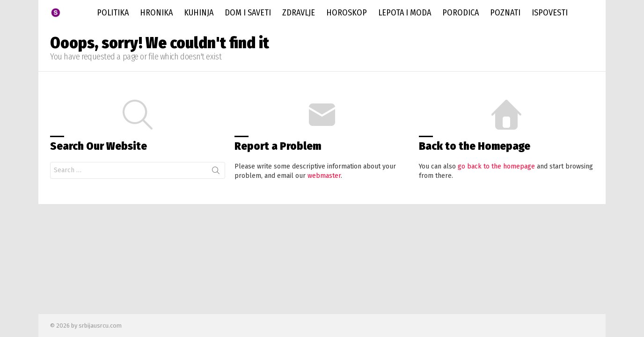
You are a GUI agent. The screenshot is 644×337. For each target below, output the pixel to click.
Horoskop (347, 13)
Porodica (461, 13)
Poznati (505, 13)
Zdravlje (299, 13)
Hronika (156, 13)
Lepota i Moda (405, 13)
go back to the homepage (496, 166)
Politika (113, 13)
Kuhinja (199, 13)
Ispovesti (550, 13)
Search (216, 172)
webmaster (324, 176)
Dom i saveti (248, 13)
